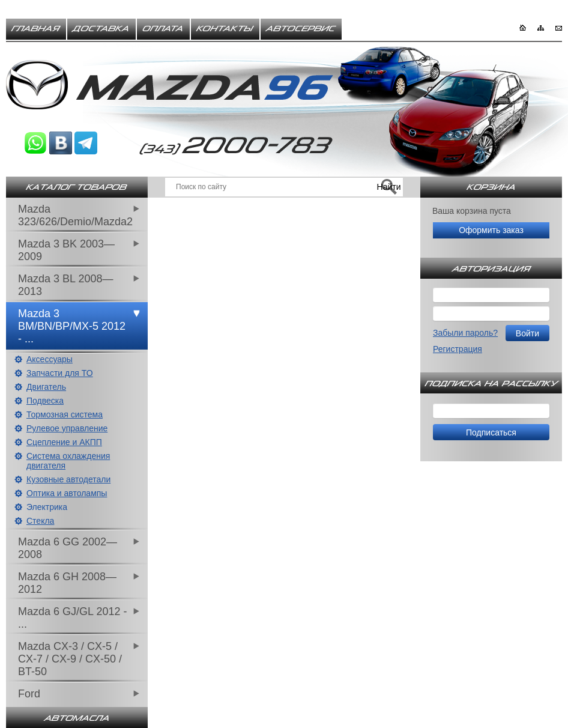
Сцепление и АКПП (64, 442)
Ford (29, 694)
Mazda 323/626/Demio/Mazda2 (75, 215)
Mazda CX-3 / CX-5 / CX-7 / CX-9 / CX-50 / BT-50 (70, 659)
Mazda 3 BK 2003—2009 (66, 250)
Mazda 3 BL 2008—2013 (65, 285)
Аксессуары (50, 359)
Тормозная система (65, 414)
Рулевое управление (67, 428)
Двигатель (46, 387)
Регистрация (458, 349)
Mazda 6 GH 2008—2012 (67, 583)
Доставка (101, 29)
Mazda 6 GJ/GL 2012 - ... (72, 618)
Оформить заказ (491, 230)
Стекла (40, 521)
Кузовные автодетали (68, 479)
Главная (36, 29)
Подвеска (45, 401)
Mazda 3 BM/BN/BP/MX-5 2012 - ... (72, 326)
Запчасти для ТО (60, 373)
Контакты (225, 29)
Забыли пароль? (465, 333)
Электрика (47, 507)
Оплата (163, 29)
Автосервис (301, 29)
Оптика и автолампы (67, 493)
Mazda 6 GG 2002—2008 (68, 548)
